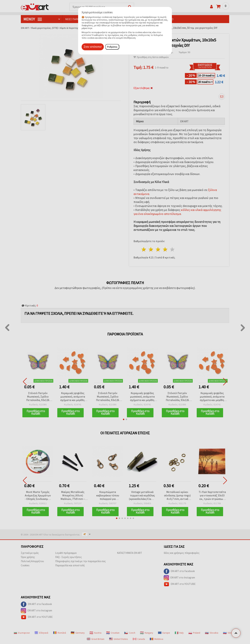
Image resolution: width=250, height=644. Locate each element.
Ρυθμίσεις (112, 47)
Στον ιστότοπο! (93, 47)
